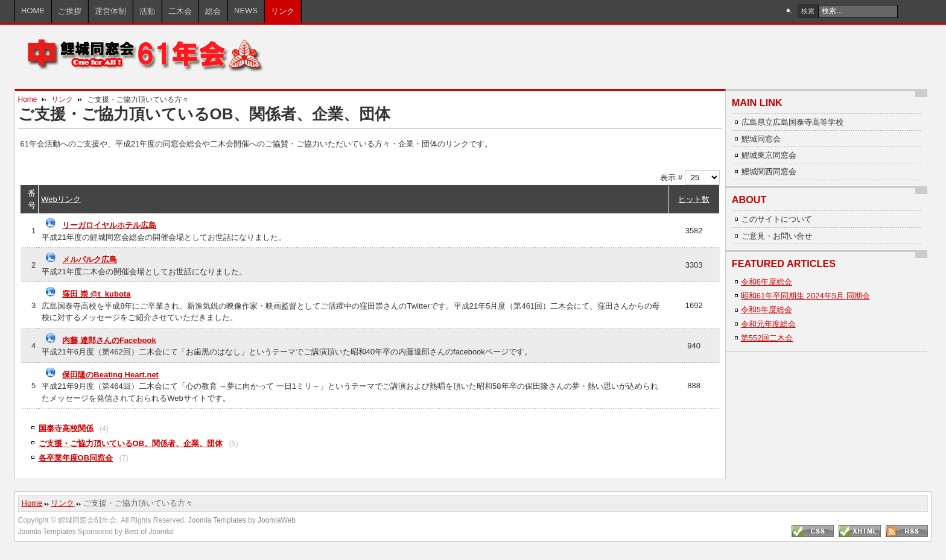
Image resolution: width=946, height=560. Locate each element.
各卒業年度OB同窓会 (76, 458)
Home (28, 99)
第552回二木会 (767, 338)
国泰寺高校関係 (66, 428)
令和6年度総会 (767, 282)
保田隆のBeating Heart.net (110, 375)
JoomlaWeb (277, 520)
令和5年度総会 (767, 310)
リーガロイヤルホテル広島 (109, 225)
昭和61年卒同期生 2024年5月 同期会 (805, 296)
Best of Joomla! (149, 532)
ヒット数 (694, 199)
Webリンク (61, 199)
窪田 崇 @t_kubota (96, 294)
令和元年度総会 (768, 324)
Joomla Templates (217, 520)
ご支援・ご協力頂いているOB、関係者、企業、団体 (131, 443)
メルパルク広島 (90, 260)
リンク (62, 99)
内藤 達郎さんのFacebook (109, 340)
